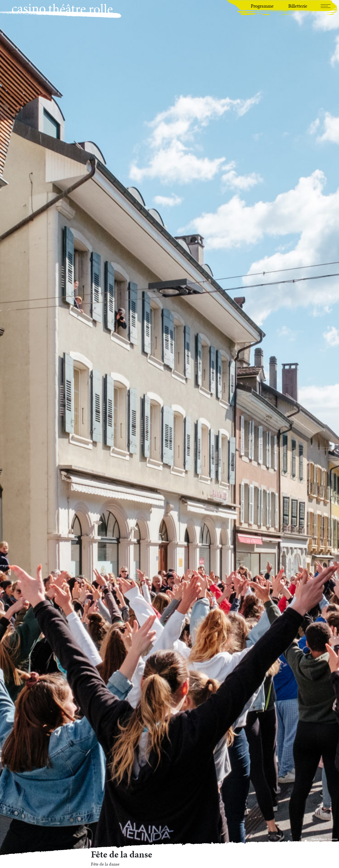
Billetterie (298, 6)
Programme (262, 6)
